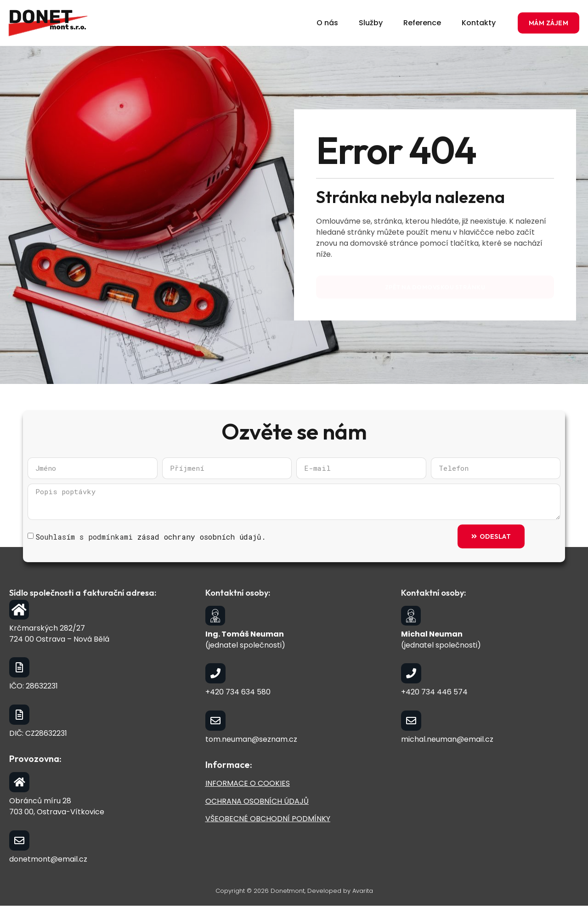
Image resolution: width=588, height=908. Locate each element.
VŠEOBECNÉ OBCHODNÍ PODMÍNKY (268, 821)
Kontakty (479, 23)
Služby (371, 23)
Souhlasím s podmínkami (151, 539)
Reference (422, 23)
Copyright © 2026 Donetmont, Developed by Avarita (294, 893)
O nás (327, 23)
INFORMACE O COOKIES (248, 786)
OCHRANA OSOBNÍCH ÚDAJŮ (257, 803)
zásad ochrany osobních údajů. (202, 539)
